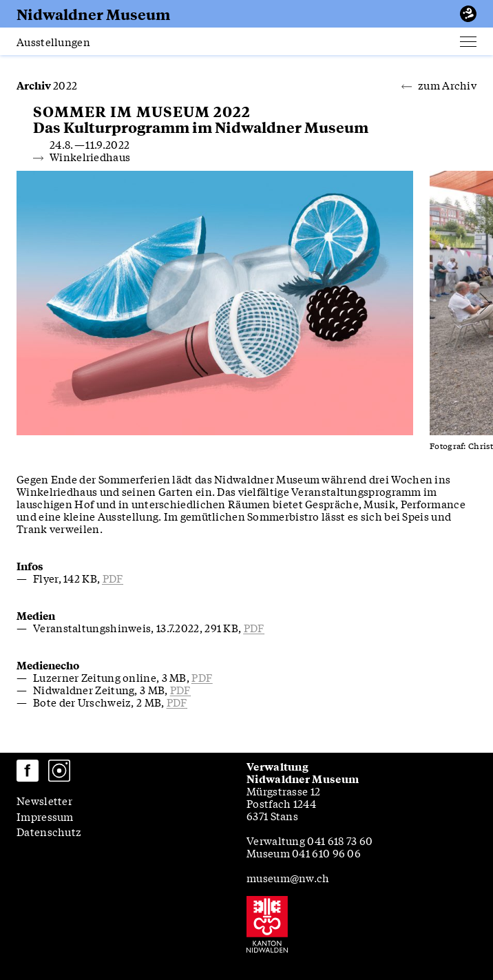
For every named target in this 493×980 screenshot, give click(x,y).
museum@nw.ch (288, 877)
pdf (113, 578)
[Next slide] (431, 303)
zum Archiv (439, 85)
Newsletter (44, 800)
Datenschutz (49, 831)
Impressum (45, 816)
